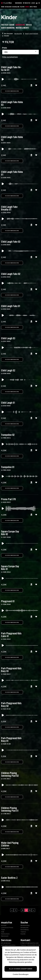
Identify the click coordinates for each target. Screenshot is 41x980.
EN (39, 3)
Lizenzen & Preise (7, 928)
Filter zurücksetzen (10, 57)
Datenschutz (5, 934)
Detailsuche (8, 7)
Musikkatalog (25, 925)
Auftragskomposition (8, 945)
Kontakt (4, 925)
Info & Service (6, 943)
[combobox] (20, 52)
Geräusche (18, 34)
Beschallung (16, 7)
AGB (3, 932)
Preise (35, 7)
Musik (3, 7)
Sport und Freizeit (32, 34)
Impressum (5, 936)
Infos (31, 7)
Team (3, 930)
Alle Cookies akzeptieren (21, 969)
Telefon (22, 7)
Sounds (27, 7)
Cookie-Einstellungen (21, 974)
